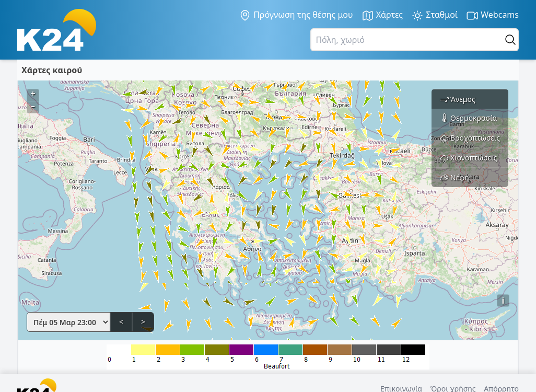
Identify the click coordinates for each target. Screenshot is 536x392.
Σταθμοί (434, 15)
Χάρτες (382, 15)
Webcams (492, 15)
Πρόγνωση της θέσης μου (296, 15)
